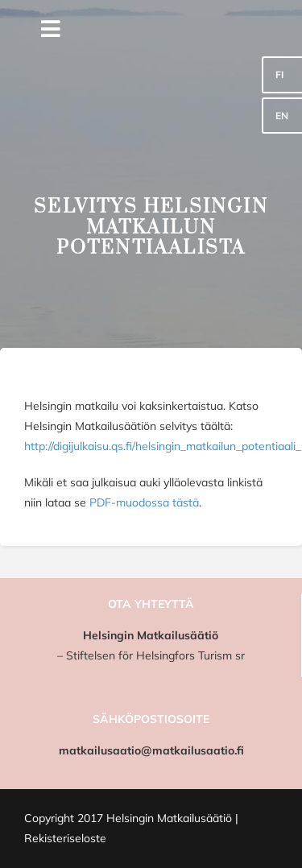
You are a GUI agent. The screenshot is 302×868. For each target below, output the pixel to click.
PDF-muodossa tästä (144, 502)
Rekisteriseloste (65, 838)
